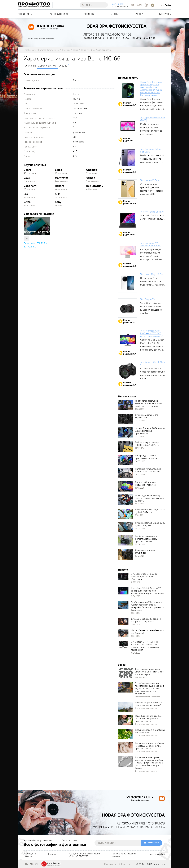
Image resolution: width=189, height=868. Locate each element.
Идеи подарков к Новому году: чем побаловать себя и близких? (149, 498)
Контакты (53, 854)
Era (26, 194)
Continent (30, 186)
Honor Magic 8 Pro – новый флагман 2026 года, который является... (153, 281)
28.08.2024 (140, 528)
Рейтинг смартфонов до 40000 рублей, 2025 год (148, 444)
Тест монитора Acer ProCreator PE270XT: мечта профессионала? (152, 333)
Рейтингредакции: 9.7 (130, 104)
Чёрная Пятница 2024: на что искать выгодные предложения (150, 431)
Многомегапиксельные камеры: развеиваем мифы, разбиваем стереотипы (149, 403)
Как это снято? (141, 677)
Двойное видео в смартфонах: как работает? (150, 731)
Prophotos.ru (159, 864)
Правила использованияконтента (124, 855)
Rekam (60, 186)
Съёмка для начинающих (146, 708)
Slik (57, 194)
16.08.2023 (140, 409)
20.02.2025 (140, 421)
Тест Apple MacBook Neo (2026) (153, 119)
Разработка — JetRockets (117, 864)
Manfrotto (62, 178)
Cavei (27, 178)
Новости (89, 14)
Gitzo (27, 202)
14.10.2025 (139, 448)
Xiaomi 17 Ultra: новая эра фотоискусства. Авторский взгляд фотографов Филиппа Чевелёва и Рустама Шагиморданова (151, 89)
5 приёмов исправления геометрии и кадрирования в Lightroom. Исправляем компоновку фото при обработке (150, 688)
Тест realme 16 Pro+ (150, 180)
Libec (58, 170)
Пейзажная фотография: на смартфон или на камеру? (149, 704)
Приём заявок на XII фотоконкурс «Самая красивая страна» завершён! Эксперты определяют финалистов (147, 606)
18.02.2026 (140, 488)
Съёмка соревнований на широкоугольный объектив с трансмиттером (149, 672)
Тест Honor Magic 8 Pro (151, 274)
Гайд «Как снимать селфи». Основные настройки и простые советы (148, 719)
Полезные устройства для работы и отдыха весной (148, 470)
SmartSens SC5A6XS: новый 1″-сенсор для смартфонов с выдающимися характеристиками (148, 591)
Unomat (91, 170)
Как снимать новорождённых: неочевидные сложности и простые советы (150, 746)
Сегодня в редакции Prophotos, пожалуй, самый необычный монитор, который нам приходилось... (151, 256)
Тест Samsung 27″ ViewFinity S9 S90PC (151, 244)
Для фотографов (156, 854)
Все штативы (95, 186)
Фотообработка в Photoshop (148, 697)
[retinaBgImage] (126, 405)
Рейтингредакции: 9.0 (130, 234)
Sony (58, 202)
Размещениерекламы (30, 855)
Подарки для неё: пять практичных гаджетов (146, 457)
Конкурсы (165, 14)
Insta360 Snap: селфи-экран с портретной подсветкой (146, 620)
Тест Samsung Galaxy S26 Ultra (151, 150)
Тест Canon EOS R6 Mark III (153, 363)
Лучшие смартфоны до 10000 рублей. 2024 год (150, 511)
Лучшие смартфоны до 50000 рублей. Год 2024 (150, 524)
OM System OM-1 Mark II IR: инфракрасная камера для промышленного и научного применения (145, 646)
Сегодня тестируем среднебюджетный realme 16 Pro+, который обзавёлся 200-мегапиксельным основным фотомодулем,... (152, 194)
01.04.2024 (140, 515)
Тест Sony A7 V (148, 299)
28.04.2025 (140, 475)
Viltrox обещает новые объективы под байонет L (147, 632)
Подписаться (153, 843)
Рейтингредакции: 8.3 (130, 265)
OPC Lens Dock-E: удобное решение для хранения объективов (144, 577)
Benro (28, 170)
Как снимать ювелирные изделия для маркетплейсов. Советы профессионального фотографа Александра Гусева (150, 763)
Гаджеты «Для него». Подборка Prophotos (145, 484)
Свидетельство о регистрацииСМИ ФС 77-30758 (85, 855)
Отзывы (63, 66)
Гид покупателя (58, 14)
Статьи (115, 14)
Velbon (91, 178)
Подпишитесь (117, 4)
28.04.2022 (140, 544)
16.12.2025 (139, 504)
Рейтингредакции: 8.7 (130, 171)
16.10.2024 (140, 556)
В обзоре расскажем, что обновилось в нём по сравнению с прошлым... (153, 159)
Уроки (139, 14)
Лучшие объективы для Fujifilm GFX (147, 416)
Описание (30, 66)
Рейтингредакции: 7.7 (129, 140)
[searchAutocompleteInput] (95, 5)
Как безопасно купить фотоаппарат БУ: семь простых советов (146, 539)
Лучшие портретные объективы (145, 552)
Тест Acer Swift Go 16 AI (152, 212)
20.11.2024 (139, 437)
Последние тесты (128, 78)
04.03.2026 (140, 461)
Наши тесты (25, 14)
